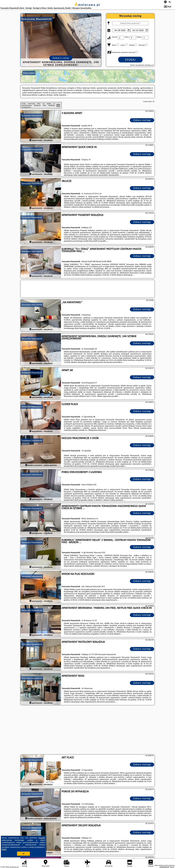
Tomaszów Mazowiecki (32, 116)
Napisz (172, 867)
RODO (4, 849)
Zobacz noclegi (142, 120)
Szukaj (130, 60)
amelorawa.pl (87, 5)
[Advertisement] (87, 730)
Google (42, 838)
